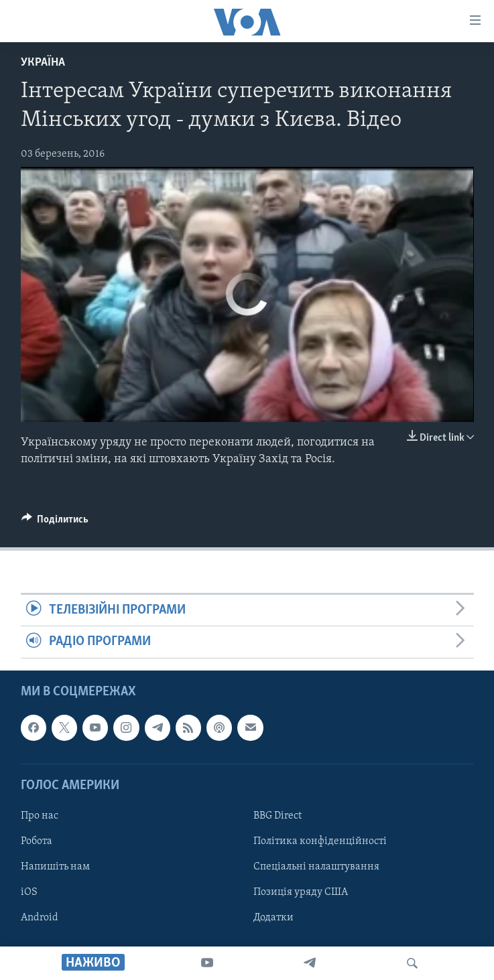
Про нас (40, 816)
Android (40, 918)
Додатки (273, 918)
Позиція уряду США (301, 892)
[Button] (55, 522)
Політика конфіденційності (320, 841)
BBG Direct (277, 816)
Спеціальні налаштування (316, 867)
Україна (43, 63)
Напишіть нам (55, 867)
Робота (37, 841)
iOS (29, 892)
